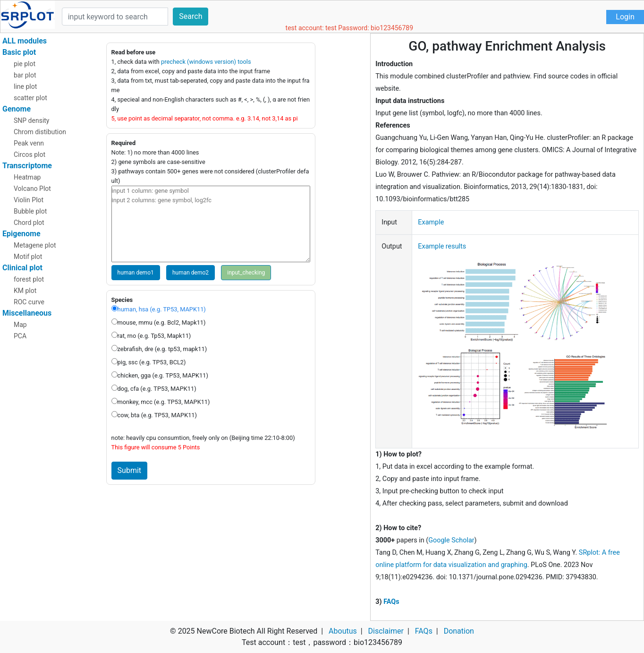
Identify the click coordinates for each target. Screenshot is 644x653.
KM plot (25, 291)
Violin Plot (29, 200)
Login (625, 17)
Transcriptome (27, 166)
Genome (17, 109)
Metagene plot (35, 245)
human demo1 (136, 273)
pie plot (25, 64)
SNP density (32, 120)
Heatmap (27, 177)
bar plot (25, 75)
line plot (25, 86)
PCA (20, 336)
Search (191, 16)
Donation (459, 631)
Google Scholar (451, 540)
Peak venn (29, 143)
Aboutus (343, 631)
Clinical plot (22, 268)
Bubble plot (30, 211)
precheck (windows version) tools (206, 62)
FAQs (391, 602)
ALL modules (25, 41)
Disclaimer (386, 631)
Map (20, 325)
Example (431, 222)
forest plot (29, 279)
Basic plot (19, 52)
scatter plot (30, 98)
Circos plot (30, 155)
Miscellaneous (27, 313)
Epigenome (21, 234)
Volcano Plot (32, 189)
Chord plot (29, 223)
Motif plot (28, 257)
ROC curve (29, 302)
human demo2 (191, 273)
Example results (442, 246)
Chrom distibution (40, 132)
